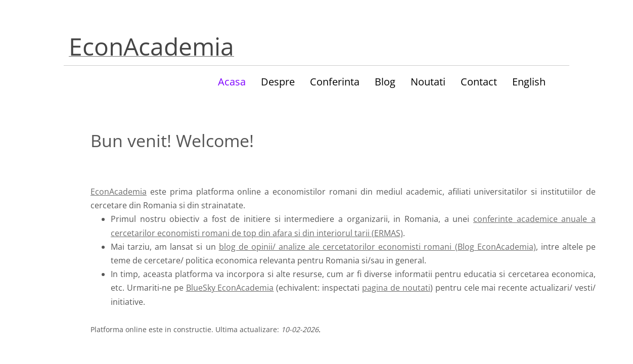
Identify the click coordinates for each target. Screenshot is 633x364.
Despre (278, 82)
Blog (385, 82)
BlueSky (201, 288)
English (529, 82)
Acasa (232, 82)
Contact (479, 82)
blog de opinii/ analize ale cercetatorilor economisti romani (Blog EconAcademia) (377, 247)
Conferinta (335, 82)
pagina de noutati (396, 288)
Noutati (428, 82)
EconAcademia (119, 192)
